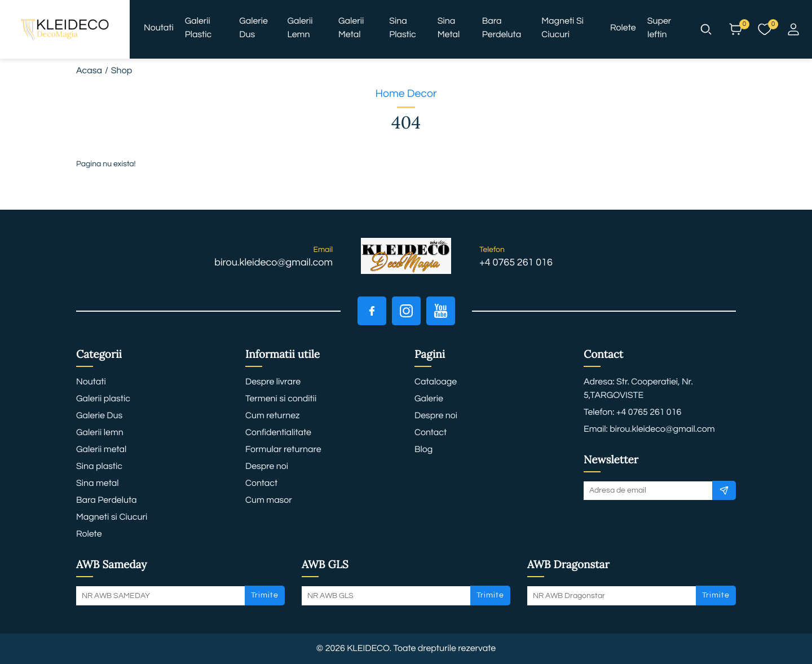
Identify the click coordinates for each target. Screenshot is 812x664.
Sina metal (449, 28)
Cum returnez (272, 416)
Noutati (159, 28)
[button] (706, 29)
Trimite (265, 595)
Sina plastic (403, 28)
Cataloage (436, 382)
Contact (261, 484)
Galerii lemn (300, 28)
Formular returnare (283, 450)
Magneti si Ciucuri (562, 28)
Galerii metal (351, 28)
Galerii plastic (198, 28)
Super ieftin (659, 28)
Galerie (429, 399)
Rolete (623, 28)
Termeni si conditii (281, 399)
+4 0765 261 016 (516, 262)
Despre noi (267, 467)
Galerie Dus (253, 28)
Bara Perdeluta (502, 28)
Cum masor (269, 501)
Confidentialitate (278, 433)
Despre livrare (273, 382)
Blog (423, 450)
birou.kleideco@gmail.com (273, 262)
